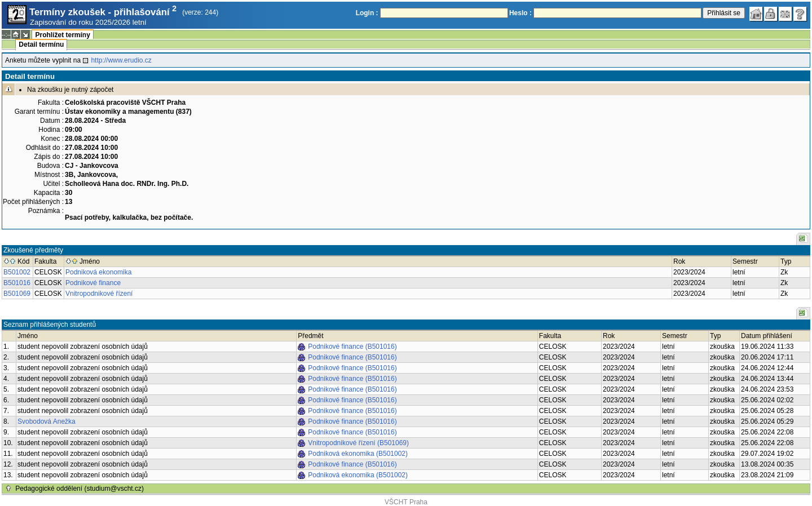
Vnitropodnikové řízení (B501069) (358, 443)
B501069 (17, 294)
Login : (367, 13)
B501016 (17, 283)
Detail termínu (41, 45)
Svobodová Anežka (47, 421)
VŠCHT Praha (406, 502)
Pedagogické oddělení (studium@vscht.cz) (80, 489)
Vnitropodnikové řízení (99, 294)
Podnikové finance (93, 283)
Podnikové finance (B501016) (352, 347)
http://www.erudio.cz (121, 60)
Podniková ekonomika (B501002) (358, 454)
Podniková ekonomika (98, 272)
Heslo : (520, 13)
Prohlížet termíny (62, 35)
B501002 (17, 272)
